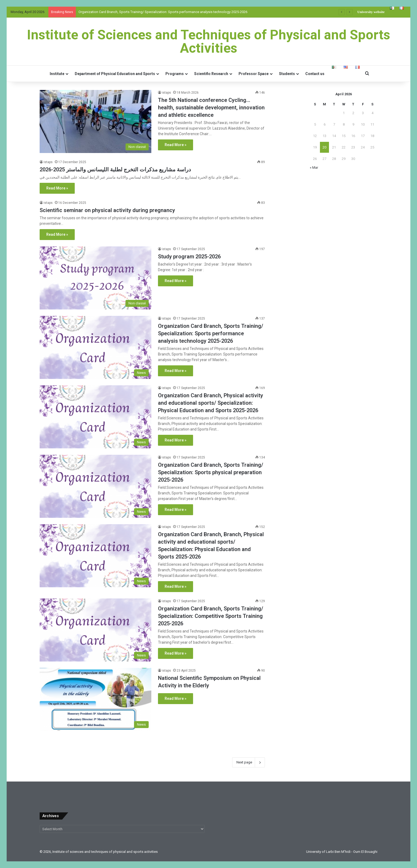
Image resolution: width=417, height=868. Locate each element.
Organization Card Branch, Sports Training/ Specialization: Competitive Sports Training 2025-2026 (211, 616)
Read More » (176, 145)
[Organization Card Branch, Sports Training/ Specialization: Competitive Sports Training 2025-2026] (95, 630)
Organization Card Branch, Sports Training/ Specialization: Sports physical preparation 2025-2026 (211, 472)
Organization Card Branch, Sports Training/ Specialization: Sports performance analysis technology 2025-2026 (163, 12)
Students (287, 74)
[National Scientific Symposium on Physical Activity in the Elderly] (95, 699)
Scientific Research (211, 74)
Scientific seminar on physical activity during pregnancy (107, 210)
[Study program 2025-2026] (95, 278)
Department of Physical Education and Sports (115, 74)
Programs (175, 74)
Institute (57, 74)
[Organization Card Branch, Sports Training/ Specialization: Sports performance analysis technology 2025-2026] (95, 347)
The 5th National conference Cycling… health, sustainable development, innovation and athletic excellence (211, 108)
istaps (166, 93)
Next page (249, 762)
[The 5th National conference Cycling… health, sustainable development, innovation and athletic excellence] (95, 121)
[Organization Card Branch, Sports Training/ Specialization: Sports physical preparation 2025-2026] (95, 486)
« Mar (314, 168)
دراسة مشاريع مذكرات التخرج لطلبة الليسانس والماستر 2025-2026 (115, 170)
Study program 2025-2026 (189, 257)
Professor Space (254, 74)
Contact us (315, 74)
